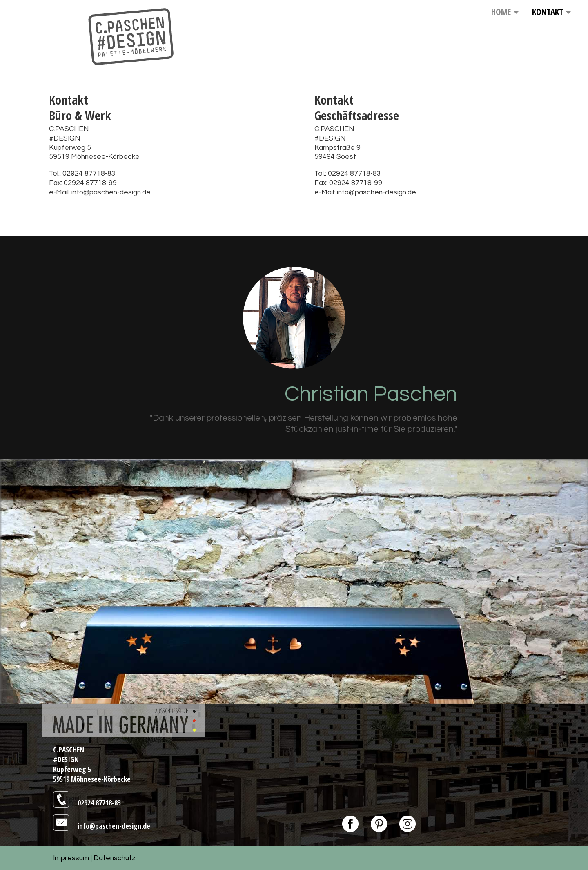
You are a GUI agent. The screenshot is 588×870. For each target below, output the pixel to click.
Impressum (71, 858)
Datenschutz (115, 858)
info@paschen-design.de (111, 192)
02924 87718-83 (99, 803)
